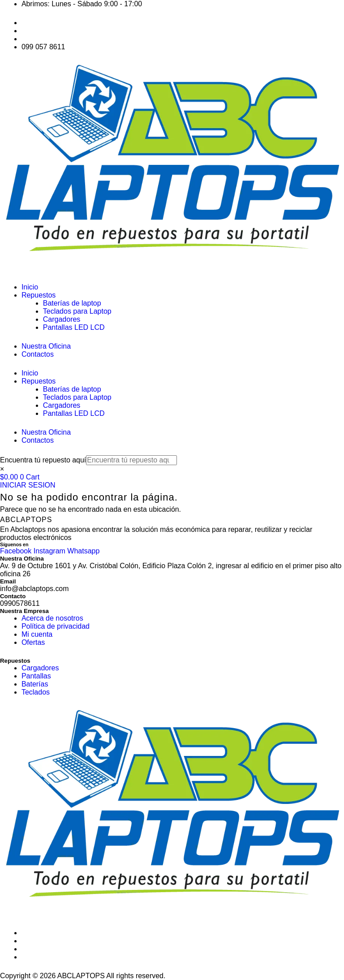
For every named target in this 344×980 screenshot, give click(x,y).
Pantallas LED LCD (74, 327)
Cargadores (62, 319)
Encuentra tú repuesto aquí (43, 460)
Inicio (30, 287)
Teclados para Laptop (77, 311)
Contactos (38, 354)
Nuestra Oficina (46, 346)
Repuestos (39, 295)
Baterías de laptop (72, 303)
